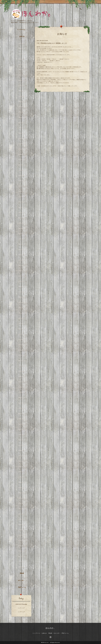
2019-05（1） (22, 467)
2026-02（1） (22, 49)
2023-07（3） (22, 213)
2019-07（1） (22, 456)
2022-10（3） (22, 255)
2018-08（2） (22, 514)
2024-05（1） (22, 160)
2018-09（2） (22, 509)
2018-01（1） (22, 551)
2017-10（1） (22, 562)
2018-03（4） (22, 541)
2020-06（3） (22, 403)
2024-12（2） (22, 123)
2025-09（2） (22, 75)
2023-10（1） (22, 197)
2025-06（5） (22, 91)
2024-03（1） (22, 170)
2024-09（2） (22, 139)
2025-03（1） (22, 107)
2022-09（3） (22, 260)
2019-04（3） (22, 472)
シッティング (21, 608)
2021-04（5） (22, 350)
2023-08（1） (22, 207)
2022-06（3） (22, 276)
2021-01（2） (22, 366)
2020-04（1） (22, 414)
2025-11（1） (22, 65)
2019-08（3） (22, 451)
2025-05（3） (22, 96)
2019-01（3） (22, 488)
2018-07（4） (22, 519)
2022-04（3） (22, 287)
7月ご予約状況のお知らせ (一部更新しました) (52, 43)
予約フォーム (22, 587)
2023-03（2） (22, 234)
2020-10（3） (22, 382)
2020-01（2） (22, 429)
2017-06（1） (22, 567)
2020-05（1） (22, 408)
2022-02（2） (22, 297)
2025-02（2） (22, 112)
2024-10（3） (22, 133)
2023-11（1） (22, 191)
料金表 (22, 573)
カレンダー (21, 580)
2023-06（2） (22, 218)
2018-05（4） (22, 530)
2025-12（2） (22, 59)
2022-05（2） (22, 281)
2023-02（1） (22, 239)
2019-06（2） (22, 461)
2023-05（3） (22, 223)
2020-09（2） (22, 387)
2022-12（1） (22, 250)
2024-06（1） (22, 154)
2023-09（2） (22, 202)
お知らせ (22, 36)
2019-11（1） (22, 440)
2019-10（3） (22, 445)
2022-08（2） (22, 266)
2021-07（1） (22, 334)
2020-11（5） (22, 377)
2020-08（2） (22, 392)
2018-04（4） (22, 535)
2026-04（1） (22, 43)
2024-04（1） (22, 165)
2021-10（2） (22, 318)
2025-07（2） (22, 86)
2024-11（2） (22, 128)
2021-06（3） (22, 340)
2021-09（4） (22, 324)
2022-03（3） (22, 292)
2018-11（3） (22, 498)
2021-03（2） (22, 355)
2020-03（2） (22, 419)
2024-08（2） (22, 144)
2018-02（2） (22, 546)
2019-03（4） (22, 477)
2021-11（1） (22, 313)
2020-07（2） (22, 398)
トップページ (21, 30)
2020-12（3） (22, 371)
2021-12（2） (22, 308)
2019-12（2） (22, 435)
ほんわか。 (51, 628)
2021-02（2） (22, 361)
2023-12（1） (22, 186)
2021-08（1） (22, 329)
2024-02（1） (22, 176)
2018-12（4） (22, 493)
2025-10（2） (22, 70)
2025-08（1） (22, 80)
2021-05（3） (22, 345)
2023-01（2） (22, 244)
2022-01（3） (22, 303)
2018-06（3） (22, 525)
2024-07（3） (22, 149)
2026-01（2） (22, 54)
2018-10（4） (22, 504)
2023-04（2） (22, 228)
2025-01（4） (22, 117)
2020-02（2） (22, 424)
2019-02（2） (22, 482)
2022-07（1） (22, 271)
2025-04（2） (22, 102)
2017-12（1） (22, 556)
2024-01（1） (22, 181)
